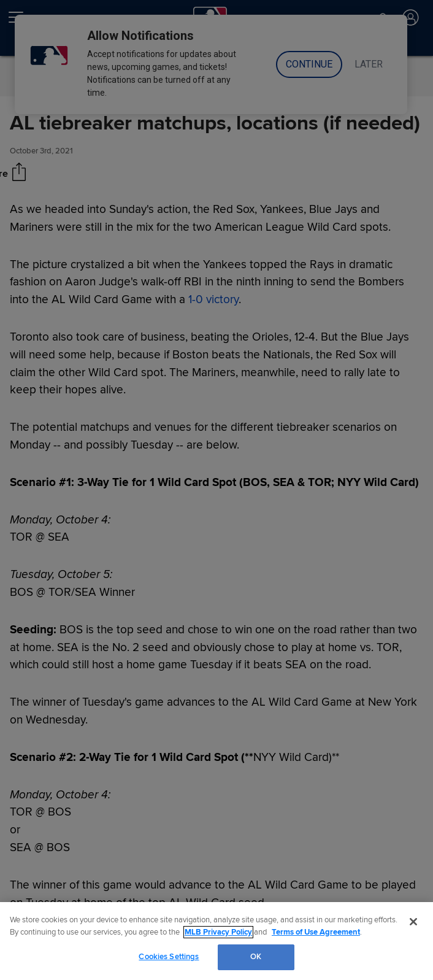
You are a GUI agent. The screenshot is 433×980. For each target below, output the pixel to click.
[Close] (413, 922)
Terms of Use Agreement (316, 932)
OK (256, 957)
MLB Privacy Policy (218, 932)
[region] (216, 941)
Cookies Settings (169, 957)
